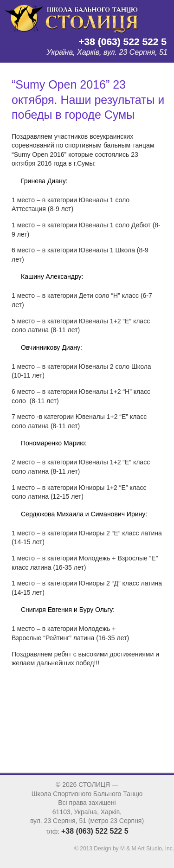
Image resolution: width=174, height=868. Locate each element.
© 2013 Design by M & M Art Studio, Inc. (124, 849)
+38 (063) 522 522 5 (122, 42)
